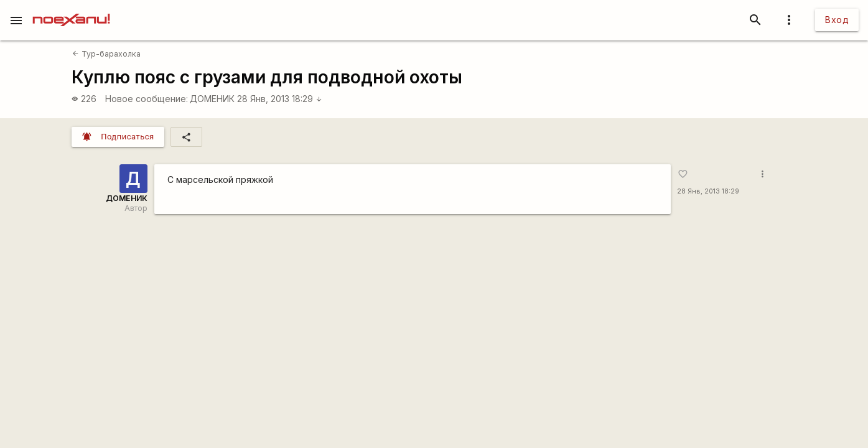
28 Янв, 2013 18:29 (280, 99)
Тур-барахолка (106, 54)
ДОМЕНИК (212, 99)
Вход (837, 20)
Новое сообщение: (147, 99)
